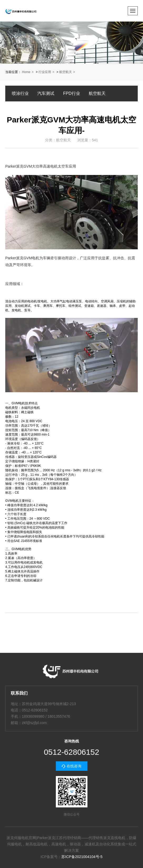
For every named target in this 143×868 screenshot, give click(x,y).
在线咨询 (74, 766)
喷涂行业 (20, 93)
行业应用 (45, 72)
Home (26, 72)
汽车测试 (46, 93)
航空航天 (66, 72)
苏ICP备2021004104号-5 (82, 857)
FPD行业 (72, 93)
